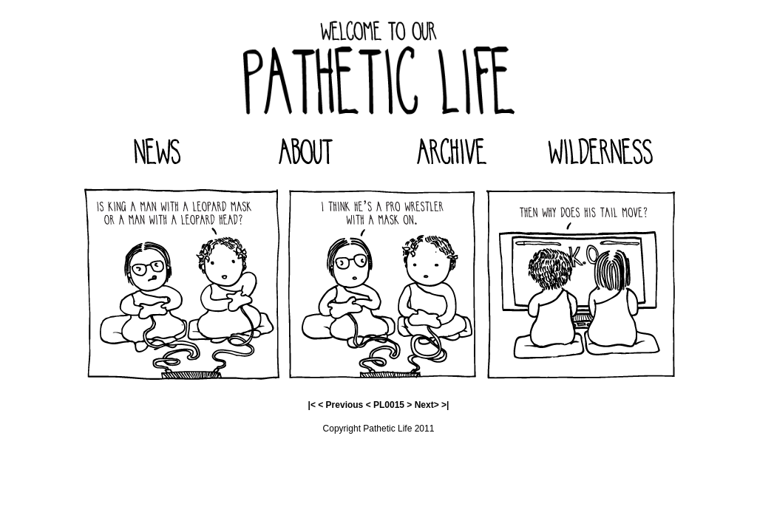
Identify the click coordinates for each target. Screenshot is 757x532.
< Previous (340, 405)
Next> (427, 405)
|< (312, 405)
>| (445, 405)
